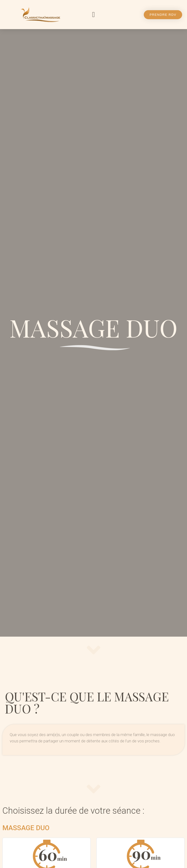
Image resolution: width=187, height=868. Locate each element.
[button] (93, 15)
